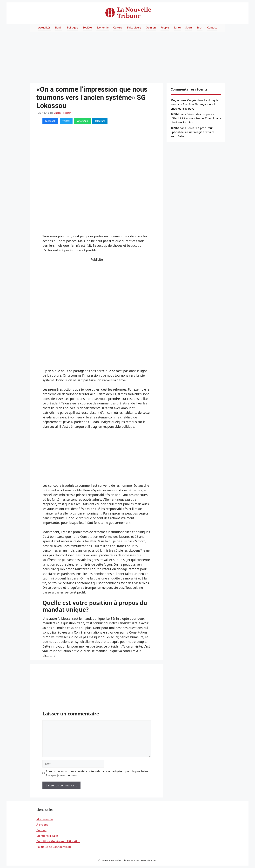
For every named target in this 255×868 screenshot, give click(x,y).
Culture (118, 28)
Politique (73, 28)
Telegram (100, 121)
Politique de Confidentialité (54, 847)
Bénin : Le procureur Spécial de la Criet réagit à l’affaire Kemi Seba (192, 132)
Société (87, 28)
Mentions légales (47, 836)
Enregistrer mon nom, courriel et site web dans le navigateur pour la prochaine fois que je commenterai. (97, 773)
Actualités (44, 28)
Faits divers (134, 28)
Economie (103, 28)
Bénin (59, 28)
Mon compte (45, 819)
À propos (42, 825)
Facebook (50, 121)
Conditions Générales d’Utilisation (58, 841)
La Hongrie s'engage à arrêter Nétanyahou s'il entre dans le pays (194, 104)
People (165, 28)
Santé (177, 28)
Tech (200, 28)
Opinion (151, 28)
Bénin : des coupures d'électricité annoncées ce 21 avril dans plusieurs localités (196, 118)
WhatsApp (82, 121)
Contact (212, 28)
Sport (189, 28)
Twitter (66, 121)
